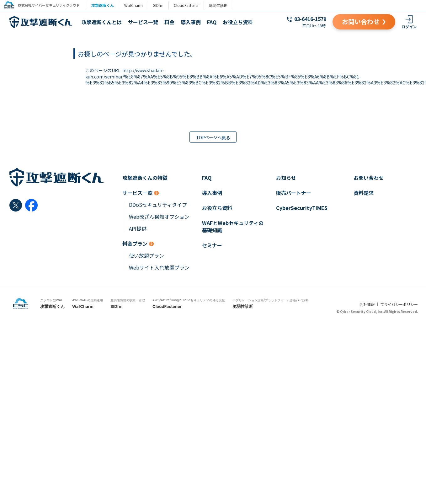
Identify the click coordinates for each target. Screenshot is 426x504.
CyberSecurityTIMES (302, 208)
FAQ (212, 22)
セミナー (212, 245)
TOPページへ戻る (213, 137)
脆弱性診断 (221, 5)
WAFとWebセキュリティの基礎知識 (233, 227)
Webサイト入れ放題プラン (159, 268)
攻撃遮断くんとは (102, 22)
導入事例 (191, 22)
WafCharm (136, 5)
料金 (169, 22)
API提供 (138, 229)
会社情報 (367, 304)
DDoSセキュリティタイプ (158, 205)
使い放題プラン (146, 256)
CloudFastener (189, 5)
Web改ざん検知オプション (159, 217)
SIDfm (161, 5)
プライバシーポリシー (399, 304)
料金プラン (135, 244)
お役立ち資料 (238, 22)
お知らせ (286, 178)
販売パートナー (294, 193)
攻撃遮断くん (105, 5)
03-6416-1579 (310, 19)
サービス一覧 (143, 22)
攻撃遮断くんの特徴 (145, 178)
